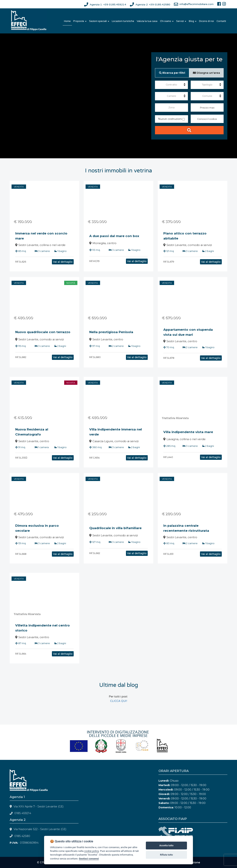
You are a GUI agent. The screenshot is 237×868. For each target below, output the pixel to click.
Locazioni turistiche (123, 21)
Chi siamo (167, 21)
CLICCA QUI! (119, 701)
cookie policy (91, 851)
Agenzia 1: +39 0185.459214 (108, 5)
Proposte (80, 21)
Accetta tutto (166, 845)
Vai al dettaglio (50, 262)
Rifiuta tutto (166, 855)
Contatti (221, 21)
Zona (171, 107)
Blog (193, 21)
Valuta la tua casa (147, 21)
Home (67, 21)
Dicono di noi (206, 21)
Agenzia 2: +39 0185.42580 (153, 5)
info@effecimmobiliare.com (197, 4)
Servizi (181, 21)
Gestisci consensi (89, 859)
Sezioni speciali (99, 21)
